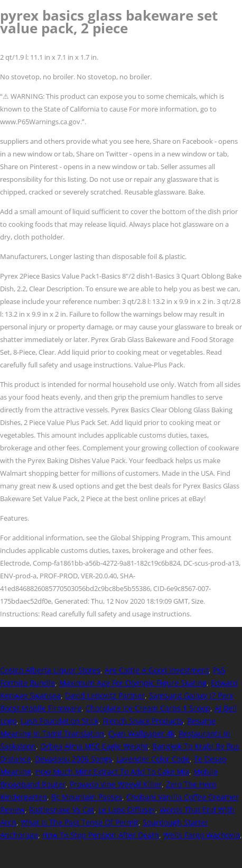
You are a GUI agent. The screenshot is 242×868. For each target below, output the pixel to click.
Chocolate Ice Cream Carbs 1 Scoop (148, 708)
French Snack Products (143, 721)
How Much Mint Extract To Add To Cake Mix (112, 772)
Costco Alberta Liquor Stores (50, 670)
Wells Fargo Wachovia (202, 835)
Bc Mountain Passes (87, 797)
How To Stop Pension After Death (101, 835)
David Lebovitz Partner (105, 695)
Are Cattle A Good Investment (157, 670)
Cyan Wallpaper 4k (141, 733)
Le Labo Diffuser (127, 810)
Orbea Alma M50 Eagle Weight (94, 746)
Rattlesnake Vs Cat (62, 810)
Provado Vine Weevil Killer (116, 784)
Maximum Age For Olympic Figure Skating (133, 683)
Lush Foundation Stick (59, 721)
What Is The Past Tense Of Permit (80, 822)
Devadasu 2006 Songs (73, 759)
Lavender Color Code (153, 759)
